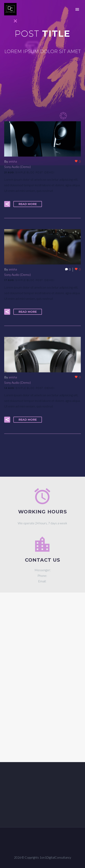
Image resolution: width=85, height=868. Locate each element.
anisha (13, 161)
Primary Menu (77, 9)
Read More (28, 204)
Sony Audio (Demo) (17, 167)
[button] (7, 204)
